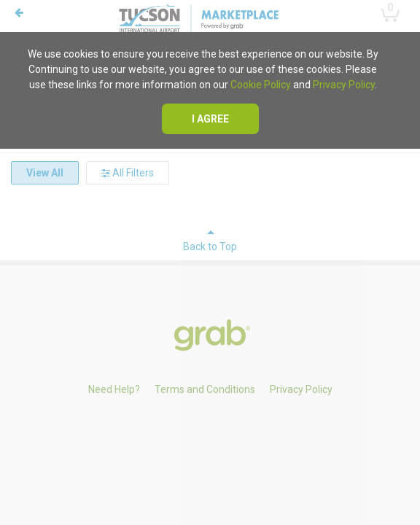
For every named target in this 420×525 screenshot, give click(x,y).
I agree (210, 119)
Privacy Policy (344, 85)
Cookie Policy (261, 85)
